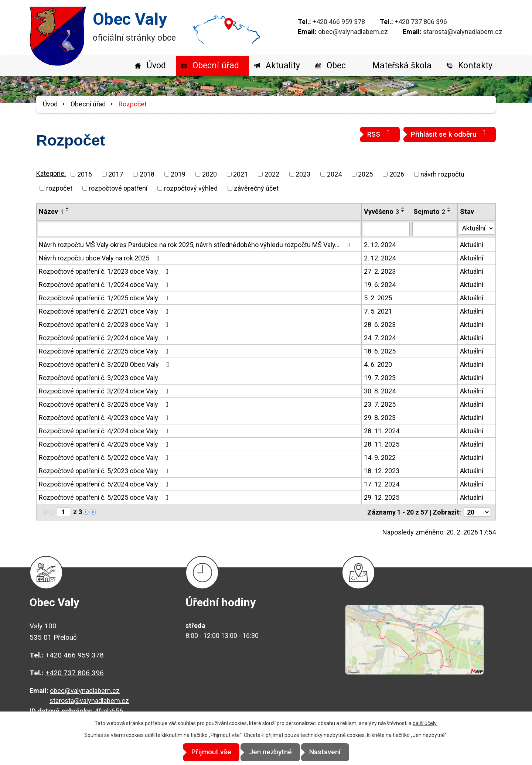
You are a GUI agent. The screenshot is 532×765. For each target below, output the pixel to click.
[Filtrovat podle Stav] (477, 228)
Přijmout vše (204, 752)
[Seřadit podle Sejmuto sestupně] (449, 211)
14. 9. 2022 (380, 457)
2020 (209, 174)
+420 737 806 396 (421, 22)
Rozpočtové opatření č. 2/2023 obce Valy (105, 325)
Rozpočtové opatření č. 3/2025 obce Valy (105, 404)
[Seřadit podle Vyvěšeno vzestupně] (403, 208)
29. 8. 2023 (380, 418)
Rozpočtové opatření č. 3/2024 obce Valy (105, 391)
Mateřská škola (402, 66)
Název (51, 211)
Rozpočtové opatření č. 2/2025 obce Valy (105, 351)
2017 (116, 174)
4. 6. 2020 (378, 364)
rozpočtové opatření (118, 188)
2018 (147, 174)
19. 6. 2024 (380, 285)
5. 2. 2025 (378, 298)
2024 (334, 174)
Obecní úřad (216, 66)
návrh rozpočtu (442, 174)
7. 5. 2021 (378, 311)
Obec (336, 66)
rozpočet (59, 188)
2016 (85, 174)
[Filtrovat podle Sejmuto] (434, 229)
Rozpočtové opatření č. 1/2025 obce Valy (105, 298)
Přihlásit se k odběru (450, 134)
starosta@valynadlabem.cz (463, 32)
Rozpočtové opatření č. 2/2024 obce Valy (105, 338)
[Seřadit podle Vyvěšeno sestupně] (403, 211)
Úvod (156, 66)
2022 (272, 174)
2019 (178, 174)
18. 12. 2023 (382, 471)
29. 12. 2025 (382, 497)
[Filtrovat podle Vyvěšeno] (386, 229)
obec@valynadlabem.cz (353, 32)
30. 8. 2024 (380, 391)
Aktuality (283, 66)
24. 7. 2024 (380, 338)
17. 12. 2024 (382, 484)
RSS (380, 134)
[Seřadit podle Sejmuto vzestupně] (449, 208)
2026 (397, 174)
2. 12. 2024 (380, 245)
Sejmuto (429, 211)
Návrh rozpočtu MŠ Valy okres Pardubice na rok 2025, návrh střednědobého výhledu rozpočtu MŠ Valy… (196, 245)
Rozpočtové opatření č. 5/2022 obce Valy (105, 457)
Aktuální (472, 245)
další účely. (425, 724)
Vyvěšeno (381, 211)
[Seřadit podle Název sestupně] (68, 211)
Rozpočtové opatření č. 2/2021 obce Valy (105, 311)
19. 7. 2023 (380, 378)
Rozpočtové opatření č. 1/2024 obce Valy (105, 285)
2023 (303, 174)
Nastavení (333, 752)
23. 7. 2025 (380, 404)
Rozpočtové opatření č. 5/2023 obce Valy (105, 471)
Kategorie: (51, 173)
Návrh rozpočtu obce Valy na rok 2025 (101, 258)
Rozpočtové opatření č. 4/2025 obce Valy (105, 444)
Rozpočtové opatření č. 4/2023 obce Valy (105, 418)
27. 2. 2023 (380, 271)
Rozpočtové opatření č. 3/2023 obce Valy (98, 378)
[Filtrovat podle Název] (199, 229)
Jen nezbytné (270, 752)
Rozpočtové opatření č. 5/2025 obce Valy (105, 497)
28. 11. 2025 (382, 444)
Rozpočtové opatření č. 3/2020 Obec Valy (105, 364)
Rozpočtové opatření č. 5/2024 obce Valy (105, 484)
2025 (365, 174)
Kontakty (475, 66)
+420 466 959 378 (339, 22)
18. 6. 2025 (380, 351)
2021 (241, 174)
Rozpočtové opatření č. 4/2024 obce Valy (105, 431)
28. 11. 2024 (382, 431)
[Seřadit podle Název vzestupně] (68, 208)
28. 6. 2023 (380, 325)
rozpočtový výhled (191, 188)
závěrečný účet (256, 188)
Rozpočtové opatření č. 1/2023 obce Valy (105, 271)
